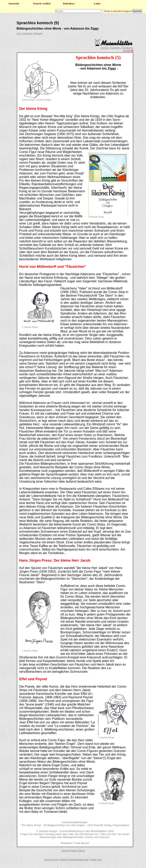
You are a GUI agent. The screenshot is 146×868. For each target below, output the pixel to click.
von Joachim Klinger (30, 33)
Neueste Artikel (42, 3)
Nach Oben (78, 851)
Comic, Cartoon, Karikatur (117, 48)
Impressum (51, 860)
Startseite (14, 3)
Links (97, 3)
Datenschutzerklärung (74, 860)
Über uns (96, 860)
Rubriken (70, 3)
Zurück (66, 851)
